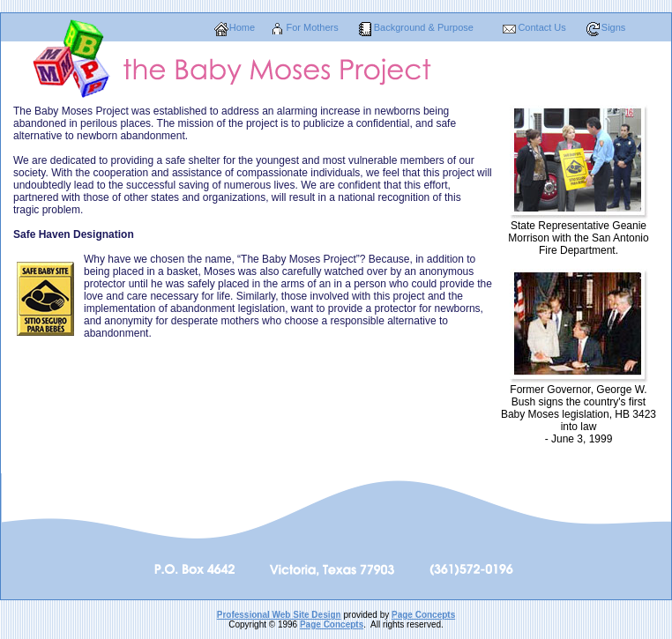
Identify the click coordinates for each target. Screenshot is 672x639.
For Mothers (312, 27)
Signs (614, 27)
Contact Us (541, 27)
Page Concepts (423, 615)
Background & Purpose (424, 27)
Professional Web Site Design (279, 615)
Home (242, 27)
